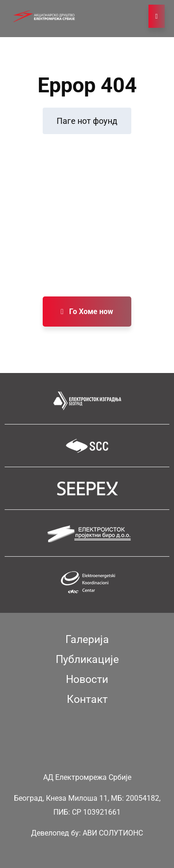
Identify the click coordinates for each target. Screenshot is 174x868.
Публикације (87, 659)
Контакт (87, 699)
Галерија (87, 640)
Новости (87, 679)
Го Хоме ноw (87, 312)
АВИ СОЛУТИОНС (113, 833)
